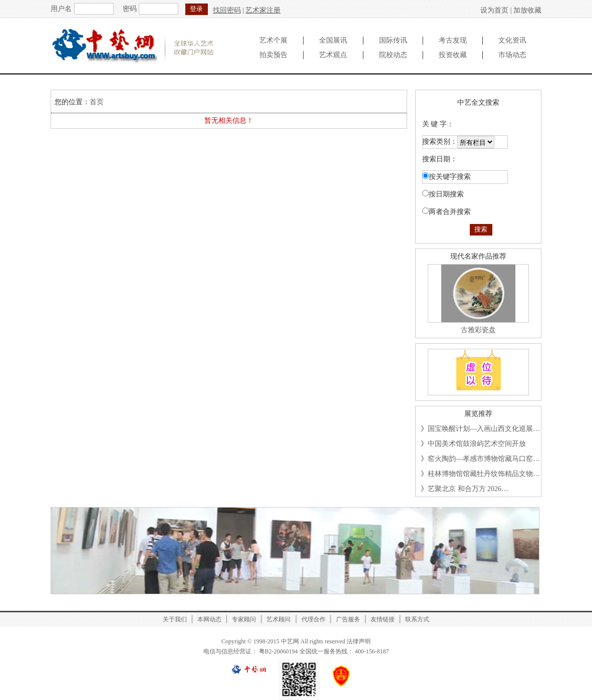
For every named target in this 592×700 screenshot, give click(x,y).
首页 (97, 102)
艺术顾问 (278, 619)
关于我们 (175, 619)
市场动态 (512, 55)
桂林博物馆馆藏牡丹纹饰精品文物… (484, 474)
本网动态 (209, 619)
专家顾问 (244, 619)
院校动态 (393, 55)
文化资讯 (512, 40)
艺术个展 (273, 40)
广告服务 (348, 619)
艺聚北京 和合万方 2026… (468, 489)
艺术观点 (333, 55)
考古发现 (453, 40)
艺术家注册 (263, 10)
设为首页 (494, 10)
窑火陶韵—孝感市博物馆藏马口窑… (484, 459)
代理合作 (314, 619)
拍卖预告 (273, 55)
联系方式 (417, 619)
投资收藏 (453, 55)
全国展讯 (333, 40)
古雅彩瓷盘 (478, 330)
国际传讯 (393, 40)
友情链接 (383, 619)
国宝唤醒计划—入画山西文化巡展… (484, 429)
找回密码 (227, 10)
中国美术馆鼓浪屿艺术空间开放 (477, 444)
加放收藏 (527, 10)
